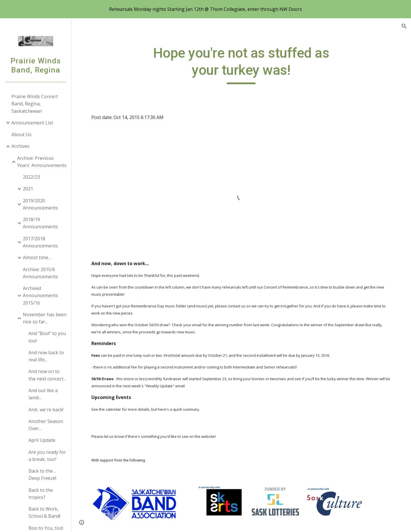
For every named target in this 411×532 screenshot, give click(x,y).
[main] (241, 64)
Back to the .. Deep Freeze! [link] (42, 474)
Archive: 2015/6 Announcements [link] (40, 273)
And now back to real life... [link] (46, 356)
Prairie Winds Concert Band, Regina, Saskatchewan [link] (35, 104)
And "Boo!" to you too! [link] (47, 337)
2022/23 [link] (31, 177)
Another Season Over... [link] (46, 425)
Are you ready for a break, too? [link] (47, 456)
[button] (404, 26)
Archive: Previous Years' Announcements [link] (42, 162)
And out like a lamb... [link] (43, 394)
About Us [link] (21, 134)
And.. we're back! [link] (46, 410)
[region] (205, 9)
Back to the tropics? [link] (41, 494)
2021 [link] (28, 189)
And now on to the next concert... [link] (47, 375)
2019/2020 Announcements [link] (40, 204)
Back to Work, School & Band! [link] (44, 512)
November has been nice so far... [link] (45, 318)
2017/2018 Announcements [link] (40, 242)
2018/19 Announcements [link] (40, 223)
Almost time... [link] (37, 257)
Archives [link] (20, 146)
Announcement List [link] (32, 123)
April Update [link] (42, 440)
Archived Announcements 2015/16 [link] (40, 296)
